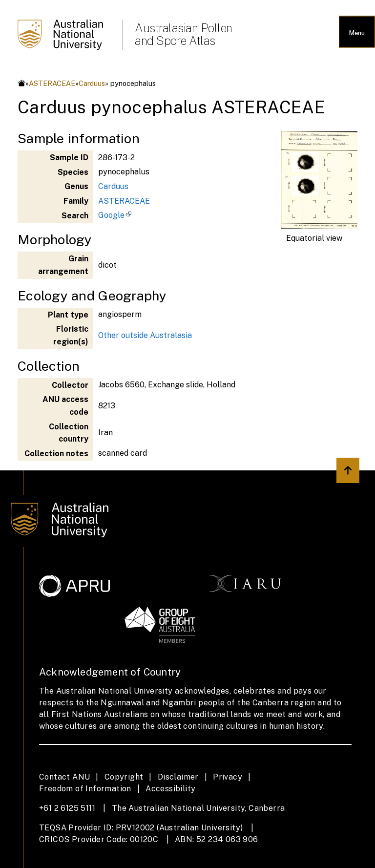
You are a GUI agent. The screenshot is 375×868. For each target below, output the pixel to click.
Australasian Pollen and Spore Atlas (184, 34)
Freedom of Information (85, 789)
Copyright (124, 777)
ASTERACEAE (52, 83)
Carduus (92, 83)
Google (111, 215)
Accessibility (170, 789)
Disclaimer (178, 777)
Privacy (228, 777)
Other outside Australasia (145, 335)
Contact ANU (64, 777)
